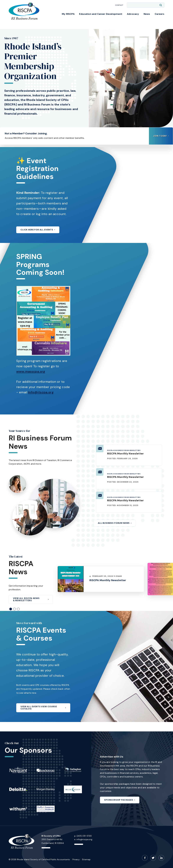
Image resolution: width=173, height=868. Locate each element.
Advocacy (133, 14)
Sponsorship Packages (119, 800)
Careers (159, 14)
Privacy (76, 859)
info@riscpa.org (41, 392)
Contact (119, 5)
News (147, 14)
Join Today (160, 136)
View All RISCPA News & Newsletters (26, 599)
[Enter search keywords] (146, 5)
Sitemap (86, 859)
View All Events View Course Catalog (39, 708)
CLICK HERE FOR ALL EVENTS (37, 230)
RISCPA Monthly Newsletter (125, 454)
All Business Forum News (114, 523)
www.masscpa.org (31, 371)
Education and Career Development (101, 14)
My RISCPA (68, 14)
